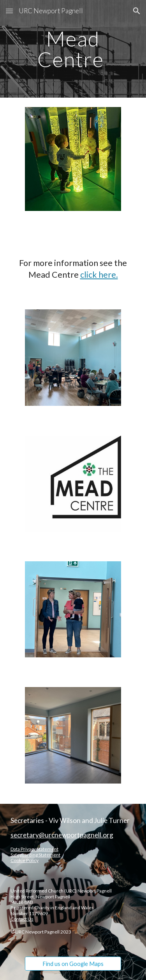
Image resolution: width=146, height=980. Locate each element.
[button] (9, 11)
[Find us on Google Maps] (73, 964)
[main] (73, 49)
